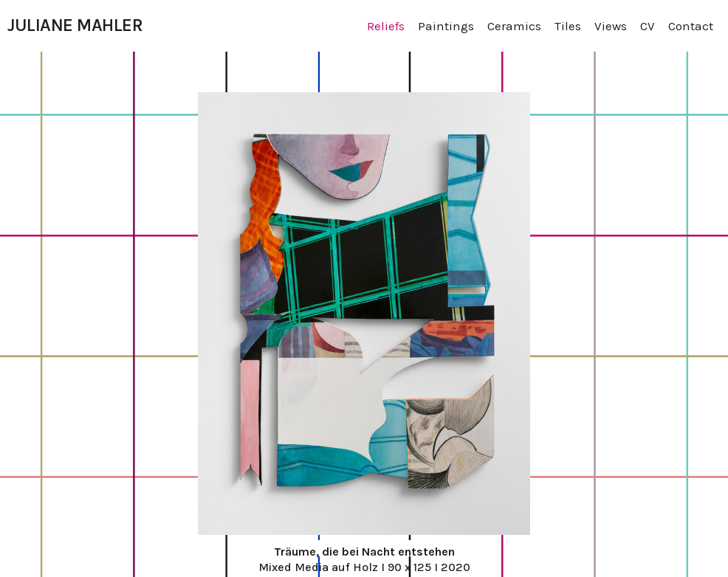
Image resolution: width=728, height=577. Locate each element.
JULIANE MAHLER (75, 25)
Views (611, 26)
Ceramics (514, 26)
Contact (691, 26)
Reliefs (386, 26)
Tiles (568, 26)
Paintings (446, 26)
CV (648, 26)
